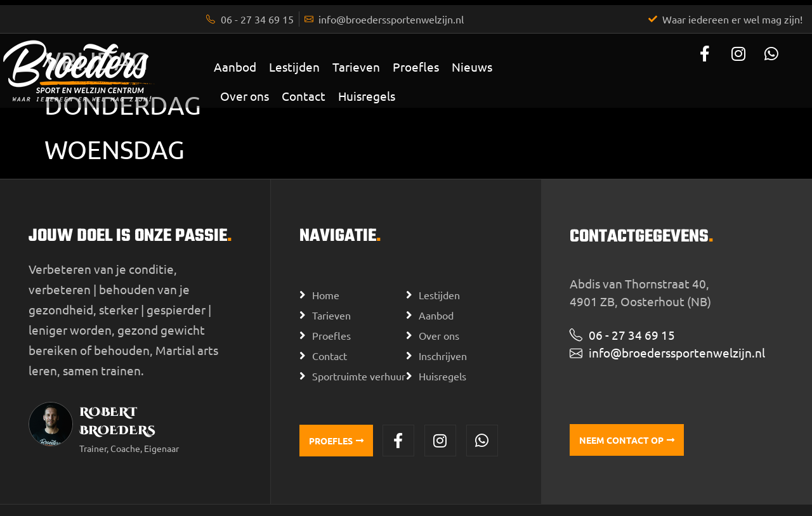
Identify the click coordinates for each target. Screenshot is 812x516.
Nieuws (472, 67)
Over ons (245, 96)
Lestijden (294, 67)
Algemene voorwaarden (283, 500)
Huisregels (367, 96)
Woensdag (115, 149)
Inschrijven (443, 345)
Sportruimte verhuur (359, 366)
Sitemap (359, 500)
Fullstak (566, 501)
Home (326, 285)
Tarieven (356, 67)
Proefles (416, 67)
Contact (304, 96)
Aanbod (235, 67)
